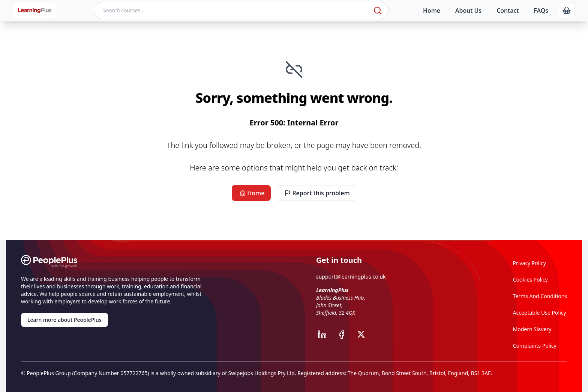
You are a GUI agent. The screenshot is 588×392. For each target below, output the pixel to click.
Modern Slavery (532, 329)
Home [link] (251, 193)
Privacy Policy (529, 263)
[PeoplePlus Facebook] (345, 335)
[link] (567, 11)
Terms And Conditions (540, 296)
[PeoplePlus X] (363, 335)
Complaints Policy (535, 346)
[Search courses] (233, 11)
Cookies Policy (530, 280)
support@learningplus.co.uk (351, 277)
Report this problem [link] (316, 193)
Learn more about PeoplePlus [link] (64, 320)
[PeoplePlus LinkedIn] (326, 335)
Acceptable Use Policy (540, 313)
